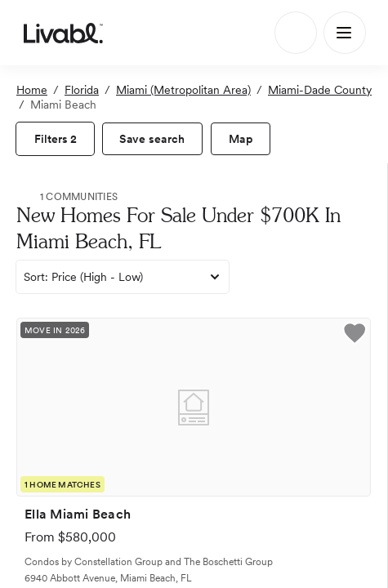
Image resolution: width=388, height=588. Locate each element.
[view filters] (55, 139)
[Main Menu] (345, 33)
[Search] (296, 33)
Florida (82, 90)
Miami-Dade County (320, 90)
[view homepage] (63, 33)
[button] (355, 336)
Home (32, 90)
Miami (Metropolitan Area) (183, 90)
